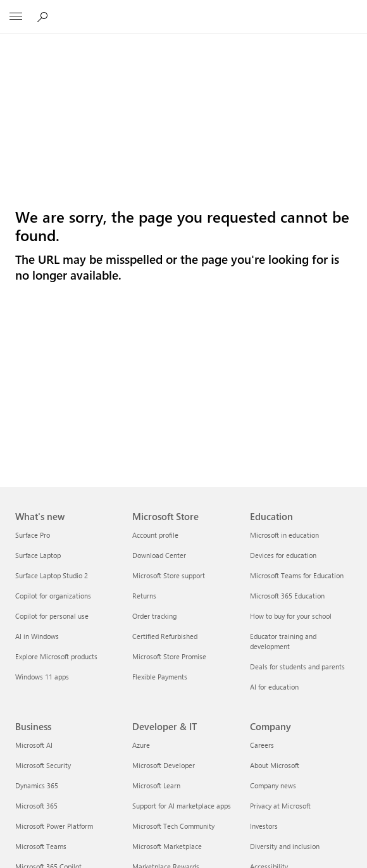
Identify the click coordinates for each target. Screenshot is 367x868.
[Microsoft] (183, 9)
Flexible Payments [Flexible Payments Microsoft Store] (160, 677)
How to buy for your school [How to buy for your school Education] (291, 616)
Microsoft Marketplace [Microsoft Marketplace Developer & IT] (167, 846)
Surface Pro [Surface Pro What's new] (33, 535)
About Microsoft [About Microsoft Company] (275, 765)
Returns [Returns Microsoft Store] (144, 596)
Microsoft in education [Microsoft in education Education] (284, 535)
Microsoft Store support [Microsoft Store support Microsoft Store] (169, 575)
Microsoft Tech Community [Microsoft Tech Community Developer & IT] (173, 826)
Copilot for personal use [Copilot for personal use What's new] (52, 616)
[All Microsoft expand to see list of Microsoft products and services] (16, 17)
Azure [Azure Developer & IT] (141, 745)
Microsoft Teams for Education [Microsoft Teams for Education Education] (297, 575)
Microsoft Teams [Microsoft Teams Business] (41, 846)
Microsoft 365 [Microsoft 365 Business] (36, 806)
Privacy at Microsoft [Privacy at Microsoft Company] (280, 806)
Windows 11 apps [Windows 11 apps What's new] (42, 677)
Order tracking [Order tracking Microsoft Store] (154, 616)
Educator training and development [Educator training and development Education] (283, 641)
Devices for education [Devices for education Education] (283, 555)
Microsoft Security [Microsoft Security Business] (43, 765)
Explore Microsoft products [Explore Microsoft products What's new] (56, 656)
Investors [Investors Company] (264, 826)
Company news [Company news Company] (273, 785)
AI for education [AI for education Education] (274, 687)
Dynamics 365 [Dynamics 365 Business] (37, 785)
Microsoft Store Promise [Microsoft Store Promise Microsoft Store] (169, 656)
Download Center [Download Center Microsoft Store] (159, 555)
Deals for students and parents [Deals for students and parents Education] (297, 666)
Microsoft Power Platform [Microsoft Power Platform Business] (54, 826)
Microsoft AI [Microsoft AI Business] (34, 745)
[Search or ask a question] (44, 16)
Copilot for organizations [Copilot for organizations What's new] (53, 596)
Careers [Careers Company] (262, 745)
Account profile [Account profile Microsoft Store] (155, 535)
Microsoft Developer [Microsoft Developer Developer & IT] (164, 765)
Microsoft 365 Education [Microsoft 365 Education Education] (287, 596)
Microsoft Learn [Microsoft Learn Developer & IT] (156, 785)
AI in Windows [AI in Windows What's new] (37, 636)
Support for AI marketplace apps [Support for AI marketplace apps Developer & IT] (182, 806)
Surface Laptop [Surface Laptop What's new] (38, 555)
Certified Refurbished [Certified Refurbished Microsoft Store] (165, 636)
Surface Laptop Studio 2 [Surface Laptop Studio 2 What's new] (52, 575)
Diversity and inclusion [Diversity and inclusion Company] (285, 846)
